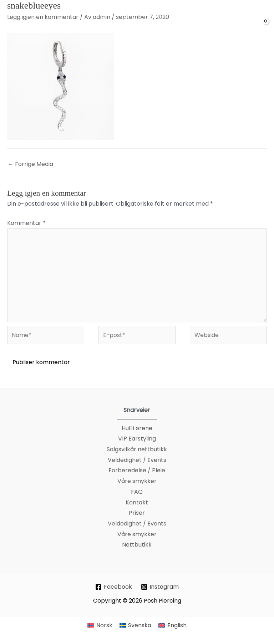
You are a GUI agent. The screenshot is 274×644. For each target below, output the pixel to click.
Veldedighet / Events (137, 460)
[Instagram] (160, 587)
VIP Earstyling (137, 439)
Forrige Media (31, 164)
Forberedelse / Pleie (137, 470)
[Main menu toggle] (15, 27)
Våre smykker (137, 481)
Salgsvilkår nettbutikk (137, 449)
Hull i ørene (137, 428)
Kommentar (26, 223)
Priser (137, 513)
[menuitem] (100, 625)
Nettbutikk (137, 545)
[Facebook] (114, 587)
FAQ (137, 492)
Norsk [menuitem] (104, 625)
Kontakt (137, 502)
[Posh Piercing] (143, 27)
